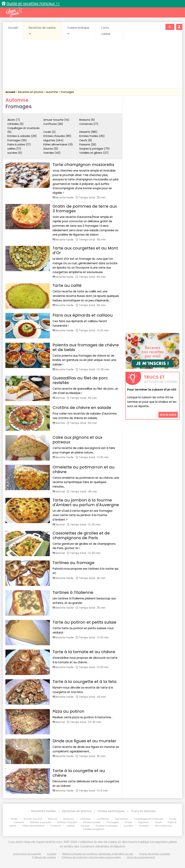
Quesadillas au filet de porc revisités (80, 380)
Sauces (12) (51, 149)
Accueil (13, 28)
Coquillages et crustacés (148, 819)
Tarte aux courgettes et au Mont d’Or (85, 250)
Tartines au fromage (73, 563)
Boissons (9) (87, 120)
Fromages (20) (17, 140)
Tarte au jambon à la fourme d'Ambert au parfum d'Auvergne (86, 502)
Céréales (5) (16, 124)
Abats (14, 819)
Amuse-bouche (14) (56, 120)
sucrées (128, 826)
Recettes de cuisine (42, 30)
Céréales (85, 819)
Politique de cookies (44, 857)
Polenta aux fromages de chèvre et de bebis (86, 347)
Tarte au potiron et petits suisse (84, 622)
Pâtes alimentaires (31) (58, 144)
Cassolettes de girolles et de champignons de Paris (81, 535)
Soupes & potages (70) (94, 149)
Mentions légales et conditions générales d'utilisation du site (98, 854)
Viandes (144, 826)
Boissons (69, 819)
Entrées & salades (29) (22, 136)
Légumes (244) (53, 140)
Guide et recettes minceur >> (33, 4)
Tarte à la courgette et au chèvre (79, 773)
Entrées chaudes (67, 822)
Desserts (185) (88, 132)
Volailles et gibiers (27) (94, 153)
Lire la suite (168, 415)
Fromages (67, 92)
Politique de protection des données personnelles (91, 857)
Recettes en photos (31, 92)
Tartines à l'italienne (73, 592)
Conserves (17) (89, 124)
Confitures (103, 819)
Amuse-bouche (33, 819)
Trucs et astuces (143, 811)
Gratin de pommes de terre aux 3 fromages (85, 209)
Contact (52, 854)
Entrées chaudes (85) (57, 136)
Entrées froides (92, 822)
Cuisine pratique (78, 30)
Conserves (121, 819)
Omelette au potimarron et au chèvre (84, 469)
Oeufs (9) (86, 140)
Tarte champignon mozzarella (83, 165)
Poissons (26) (88, 144)
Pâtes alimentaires (33, 826)
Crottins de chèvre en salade (82, 408)
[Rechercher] (170, 27)
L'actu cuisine (106, 31)
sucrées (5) (15, 153)
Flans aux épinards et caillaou (83, 315)
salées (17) (14, 149)
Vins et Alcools (163, 826)
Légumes (143, 822)
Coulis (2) (50, 132)
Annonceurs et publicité (27, 854)
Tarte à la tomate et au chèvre (84, 652)
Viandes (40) (52, 153)
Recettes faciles (44, 811)
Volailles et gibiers (93, 829)
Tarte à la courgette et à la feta (85, 682)
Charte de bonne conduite (155, 854)
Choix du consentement (141, 857)
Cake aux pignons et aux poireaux (77, 440)
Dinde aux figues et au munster (84, 741)
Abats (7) (14, 120)
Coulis (173, 819)
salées (71, 826)
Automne (52, 92)
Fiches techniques (111, 811)
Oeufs (159, 822)
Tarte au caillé (67, 285)
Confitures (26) (53, 124)
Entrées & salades (41, 822)
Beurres (53, 819)
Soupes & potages (107, 826)
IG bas (128, 822)
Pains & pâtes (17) (19, 144)
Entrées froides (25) (92, 136)
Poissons (56, 826)
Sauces (85, 826)
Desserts (19, 822)
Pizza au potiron (68, 711)
